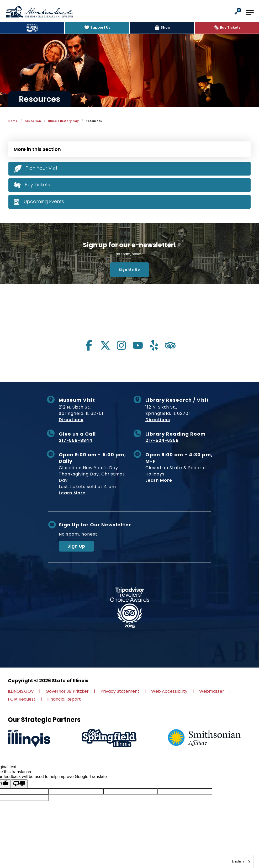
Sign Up (76, 546)
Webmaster (212, 691)
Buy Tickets (37, 185)
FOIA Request (22, 699)
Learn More (72, 493)
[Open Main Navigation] (250, 13)
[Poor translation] (19, 784)
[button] (238, 12)
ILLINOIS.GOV (21, 691)
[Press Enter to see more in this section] (129, 149)
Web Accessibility (169, 691)
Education (33, 121)
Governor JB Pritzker (67, 691)
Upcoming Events (44, 201)
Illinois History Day (64, 121)
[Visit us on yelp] (154, 345)
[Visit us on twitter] (105, 345)
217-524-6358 (162, 440)
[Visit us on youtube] (138, 345)
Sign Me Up (129, 270)
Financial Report (64, 699)
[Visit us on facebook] (89, 345)
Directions (71, 420)
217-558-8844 (76, 440)
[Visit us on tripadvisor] (170, 345)
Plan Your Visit (42, 168)
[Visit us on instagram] (121, 345)
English (238, 861)
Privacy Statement (120, 691)
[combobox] (241, 861)
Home (13, 121)
